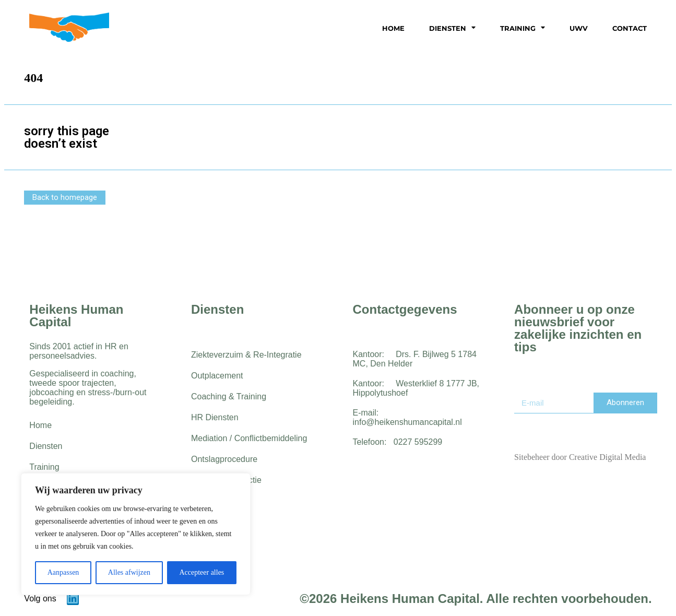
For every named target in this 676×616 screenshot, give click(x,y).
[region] (136, 534)
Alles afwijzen (129, 572)
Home (393, 28)
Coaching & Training (229, 396)
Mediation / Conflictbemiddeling (249, 438)
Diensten (452, 28)
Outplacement (217, 376)
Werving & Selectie (226, 480)
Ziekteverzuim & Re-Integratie (246, 355)
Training (523, 28)
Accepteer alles (201, 572)
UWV (579, 28)
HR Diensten (215, 417)
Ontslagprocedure (224, 459)
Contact (630, 28)
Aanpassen (63, 572)
